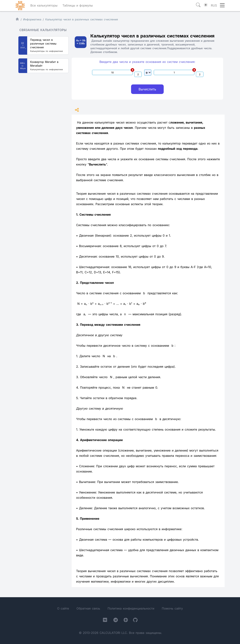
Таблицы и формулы (78, 5)
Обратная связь (88, 608)
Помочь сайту (172, 608)
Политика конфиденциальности (131, 608)
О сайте (63, 608)
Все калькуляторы (44, 5)
